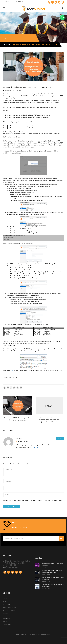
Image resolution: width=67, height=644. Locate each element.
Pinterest (62, 2)
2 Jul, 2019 (45, 422)
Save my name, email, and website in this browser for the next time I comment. (34, 500)
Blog (5, 602)
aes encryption (35, 447)
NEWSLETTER (20, 527)
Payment (6, 613)
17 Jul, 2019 (14, 420)
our (15, 523)
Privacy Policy (37, 639)
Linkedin (58, 2)
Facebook (50, 2)
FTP (9, 44)
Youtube (54, 2)
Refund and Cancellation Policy (22, 639)
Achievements (7, 605)
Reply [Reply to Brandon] (60, 438)
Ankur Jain (8, 90)
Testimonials (7, 624)
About (5, 599)
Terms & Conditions (49, 639)
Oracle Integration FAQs (10, 607)
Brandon (20, 438)
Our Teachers (7, 616)
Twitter (46, 2)
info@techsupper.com (9, 2)
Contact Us (7, 619)
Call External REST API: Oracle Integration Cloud (18, 418)
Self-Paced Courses (9, 610)
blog (12, 371)
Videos (5, 622)
